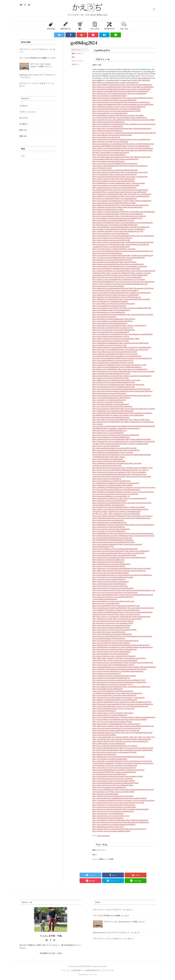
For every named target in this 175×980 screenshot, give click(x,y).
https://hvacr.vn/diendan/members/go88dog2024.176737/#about (115, 746)
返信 (73, 57)
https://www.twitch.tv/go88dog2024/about (107, 89)
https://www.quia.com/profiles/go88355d (107, 244)
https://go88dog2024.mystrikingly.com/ (106, 498)
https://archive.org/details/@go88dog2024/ (131, 106)
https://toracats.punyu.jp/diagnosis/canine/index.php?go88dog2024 (116, 435)
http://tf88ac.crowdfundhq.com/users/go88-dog (137, 422)
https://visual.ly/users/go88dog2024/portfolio (135, 299)
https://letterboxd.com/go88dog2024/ (105, 299)
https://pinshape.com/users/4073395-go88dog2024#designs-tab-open (124, 284)
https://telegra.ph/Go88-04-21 (103, 295)
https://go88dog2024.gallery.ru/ (131, 367)
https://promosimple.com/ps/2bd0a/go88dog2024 (110, 371)
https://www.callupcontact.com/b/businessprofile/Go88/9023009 (115, 352)
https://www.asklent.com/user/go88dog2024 (108, 687)
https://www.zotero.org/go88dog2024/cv (135, 196)
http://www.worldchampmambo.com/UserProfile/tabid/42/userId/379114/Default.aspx (122, 575)
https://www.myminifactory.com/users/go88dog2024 (110, 233)
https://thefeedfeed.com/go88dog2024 (106, 343)
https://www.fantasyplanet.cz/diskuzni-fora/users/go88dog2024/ (114, 187)
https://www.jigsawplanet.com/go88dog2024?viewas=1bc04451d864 (116, 268)
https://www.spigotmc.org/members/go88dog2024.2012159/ (113, 220)
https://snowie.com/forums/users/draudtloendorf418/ (111, 573)
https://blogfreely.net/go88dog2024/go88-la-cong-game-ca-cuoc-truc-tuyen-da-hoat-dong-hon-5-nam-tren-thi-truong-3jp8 (123, 727)
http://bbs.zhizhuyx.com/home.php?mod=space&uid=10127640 (114, 752)
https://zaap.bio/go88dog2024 (103, 708)
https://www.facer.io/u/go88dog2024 (126, 295)
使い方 (22, 118)
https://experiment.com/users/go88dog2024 (107, 325)
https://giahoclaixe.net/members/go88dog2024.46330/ (111, 627)
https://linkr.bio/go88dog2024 (141, 201)
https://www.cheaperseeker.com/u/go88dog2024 (109, 787)
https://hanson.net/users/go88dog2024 (106, 450)
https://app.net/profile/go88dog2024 (117, 247)
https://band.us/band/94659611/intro (137, 102)
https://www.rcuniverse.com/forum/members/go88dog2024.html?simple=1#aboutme (121, 389)
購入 (80, 26)
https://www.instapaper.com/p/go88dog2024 (108, 102)
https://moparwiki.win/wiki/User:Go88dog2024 (108, 161)
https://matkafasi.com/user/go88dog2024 (107, 673)
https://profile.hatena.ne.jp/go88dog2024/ (135, 91)
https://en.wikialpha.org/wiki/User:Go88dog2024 (109, 820)
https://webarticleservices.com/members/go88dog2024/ (111, 564)
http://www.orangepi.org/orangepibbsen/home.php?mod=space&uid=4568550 (120, 719)
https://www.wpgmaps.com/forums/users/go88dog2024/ (112, 236)
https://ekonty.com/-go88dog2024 (137, 551)
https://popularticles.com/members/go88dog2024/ (110, 608)
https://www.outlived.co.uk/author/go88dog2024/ (110, 516)
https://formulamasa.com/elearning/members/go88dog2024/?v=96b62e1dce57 (120, 682)
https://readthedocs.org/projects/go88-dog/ (140, 124)
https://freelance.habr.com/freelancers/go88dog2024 (110, 139)
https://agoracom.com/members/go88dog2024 (109, 551)
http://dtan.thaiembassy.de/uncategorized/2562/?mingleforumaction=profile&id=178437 (123, 468)
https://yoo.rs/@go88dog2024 (126, 198)
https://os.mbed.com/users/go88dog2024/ (107, 257)
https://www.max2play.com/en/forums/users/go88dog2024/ (113, 588)
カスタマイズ (109, 26)
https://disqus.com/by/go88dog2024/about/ (138, 98)
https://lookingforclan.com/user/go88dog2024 (108, 507)
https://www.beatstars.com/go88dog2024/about (112, 152)
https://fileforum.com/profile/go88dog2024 (125, 490)
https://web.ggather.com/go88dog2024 (137, 687)
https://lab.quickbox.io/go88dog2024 (135, 177)
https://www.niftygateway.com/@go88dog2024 (109, 227)
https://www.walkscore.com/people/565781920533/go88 (112, 135)
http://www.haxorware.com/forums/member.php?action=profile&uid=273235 (119, 680)
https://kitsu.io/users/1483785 (129, 450)
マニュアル (95, 26)
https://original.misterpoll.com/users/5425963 (108, 347)
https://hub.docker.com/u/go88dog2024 (130, 264)
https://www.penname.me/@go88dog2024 (107, 503)
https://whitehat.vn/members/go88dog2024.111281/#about (113, 796)
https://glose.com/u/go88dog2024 (135, 93)
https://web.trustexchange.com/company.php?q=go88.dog (112, 778)
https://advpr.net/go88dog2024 (103, 595)
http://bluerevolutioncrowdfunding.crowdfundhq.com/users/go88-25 (116, 483)
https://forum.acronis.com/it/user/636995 (106, 150)
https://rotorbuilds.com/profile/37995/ (132, 553)
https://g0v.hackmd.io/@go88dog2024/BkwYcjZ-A (110, 430)
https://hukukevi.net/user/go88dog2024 (142, 667)
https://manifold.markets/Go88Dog (104, 735)
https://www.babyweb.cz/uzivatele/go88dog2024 (109, 522)
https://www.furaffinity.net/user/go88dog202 (140, 212)
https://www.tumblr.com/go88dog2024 (140, 87)
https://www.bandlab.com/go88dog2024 (107, 266)
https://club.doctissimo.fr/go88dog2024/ (106, 422)
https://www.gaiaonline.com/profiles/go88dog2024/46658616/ (114, 824)
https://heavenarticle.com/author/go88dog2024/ (136, 750)
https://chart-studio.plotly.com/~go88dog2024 (135, 194)
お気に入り (75, 64)
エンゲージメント (77, 61)
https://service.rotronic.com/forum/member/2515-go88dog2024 (114, 807)
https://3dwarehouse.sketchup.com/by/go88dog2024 (111, 404)
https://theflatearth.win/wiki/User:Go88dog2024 (109, 525)
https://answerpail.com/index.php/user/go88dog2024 (111, 463)
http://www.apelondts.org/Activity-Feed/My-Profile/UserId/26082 (129, 739)
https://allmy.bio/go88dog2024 (138, 822)
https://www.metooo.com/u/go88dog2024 (133, 369)
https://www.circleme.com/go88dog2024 (106, 172)
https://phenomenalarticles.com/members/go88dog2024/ (112, 634)
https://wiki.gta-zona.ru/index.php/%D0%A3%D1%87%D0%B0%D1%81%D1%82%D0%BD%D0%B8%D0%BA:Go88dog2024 (124, 426)
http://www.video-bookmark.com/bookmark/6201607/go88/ (117, 464)
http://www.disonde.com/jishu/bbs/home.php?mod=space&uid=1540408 (118, 776)
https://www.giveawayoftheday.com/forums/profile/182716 (113, 360)
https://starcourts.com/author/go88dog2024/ (138, 704)
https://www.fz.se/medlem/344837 (123, 792)
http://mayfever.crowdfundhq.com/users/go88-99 (109, 271)
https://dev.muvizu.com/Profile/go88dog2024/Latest (130, 706)
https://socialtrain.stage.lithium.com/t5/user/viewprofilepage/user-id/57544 (118, 231)
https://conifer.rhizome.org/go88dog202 (129, 214)
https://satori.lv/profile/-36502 (139, 419)
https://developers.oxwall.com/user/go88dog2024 (109, 500)
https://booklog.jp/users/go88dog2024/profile (108, 229)
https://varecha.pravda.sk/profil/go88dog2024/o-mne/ (134, 251)
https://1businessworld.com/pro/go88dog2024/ (109, 441)
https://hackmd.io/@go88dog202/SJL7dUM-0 (108, 209)
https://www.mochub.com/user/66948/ (141, 371)
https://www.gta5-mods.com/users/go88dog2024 (109, 120)
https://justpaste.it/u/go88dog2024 (137, 227)
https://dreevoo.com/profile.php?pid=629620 (108, 509)
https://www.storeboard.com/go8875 (140, 314)
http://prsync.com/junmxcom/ (125, 708)
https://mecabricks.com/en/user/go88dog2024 (108, 562)
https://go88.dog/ (144, 78)
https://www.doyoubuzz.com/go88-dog (124, 494)
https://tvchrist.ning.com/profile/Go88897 (141, 120)
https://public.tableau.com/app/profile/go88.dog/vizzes (112, 115)
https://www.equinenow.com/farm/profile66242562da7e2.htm (114, 387)
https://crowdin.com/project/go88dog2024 (138, 148)
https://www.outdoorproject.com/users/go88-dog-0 (110, 586)
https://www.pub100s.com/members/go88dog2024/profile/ (113, 577)
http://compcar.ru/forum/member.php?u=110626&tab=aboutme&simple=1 (118, 671)
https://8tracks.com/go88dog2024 (134, 325)
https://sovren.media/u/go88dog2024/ (106, 544)
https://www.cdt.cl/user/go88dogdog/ (105, 794)
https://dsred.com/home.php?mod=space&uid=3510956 (134, 748)
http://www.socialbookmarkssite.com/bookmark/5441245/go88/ (115, 448)
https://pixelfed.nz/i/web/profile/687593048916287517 (111, 678)
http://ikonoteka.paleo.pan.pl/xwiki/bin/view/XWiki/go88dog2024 (115, 225)
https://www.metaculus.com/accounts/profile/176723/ (111, 816)
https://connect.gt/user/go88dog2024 (105, 553)
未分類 (22, 124)
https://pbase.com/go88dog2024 (104, 198)
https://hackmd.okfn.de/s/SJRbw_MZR (106, 741)
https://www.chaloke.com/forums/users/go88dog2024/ (111, 529)
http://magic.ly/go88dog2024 (135, 229)
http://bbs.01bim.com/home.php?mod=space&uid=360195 (113, 623)
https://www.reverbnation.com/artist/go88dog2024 (110, 113)
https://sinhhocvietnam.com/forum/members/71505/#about (113, 713)
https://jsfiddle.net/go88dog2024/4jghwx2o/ (108, 131)
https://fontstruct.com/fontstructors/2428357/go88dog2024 (127, 275)
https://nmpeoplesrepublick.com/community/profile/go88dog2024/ (116, 641)
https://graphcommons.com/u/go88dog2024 (108, 433)
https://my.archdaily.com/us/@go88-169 (106, 137)
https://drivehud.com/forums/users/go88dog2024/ (120, 660)
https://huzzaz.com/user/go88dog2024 (106, 446)
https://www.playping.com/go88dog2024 (107, 557)
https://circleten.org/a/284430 (135, 507)
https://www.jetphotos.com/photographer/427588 (110, 822)
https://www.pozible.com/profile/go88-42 (107, 479)
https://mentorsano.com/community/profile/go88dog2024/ (113, 568)
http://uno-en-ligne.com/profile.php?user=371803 (127, 803)
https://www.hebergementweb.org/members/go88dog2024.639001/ (116, 783)
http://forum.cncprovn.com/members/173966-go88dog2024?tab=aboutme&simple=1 (122, 616)
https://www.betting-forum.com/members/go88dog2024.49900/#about (119, 473)
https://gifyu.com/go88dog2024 (143, 236)
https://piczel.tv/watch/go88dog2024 (136, 809)
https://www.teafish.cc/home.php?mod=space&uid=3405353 (113, 621)
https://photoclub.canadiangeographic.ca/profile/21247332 (113, 328)
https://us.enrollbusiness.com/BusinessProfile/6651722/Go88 (113, 363)
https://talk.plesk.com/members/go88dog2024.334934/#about (114, 319)
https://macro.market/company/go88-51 (125, 290)
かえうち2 (51, 26)
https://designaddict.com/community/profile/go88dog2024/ (113, 411)
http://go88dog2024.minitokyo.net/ (105, 190)
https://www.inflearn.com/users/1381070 (134, 349)
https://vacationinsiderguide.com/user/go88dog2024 (110, 667)
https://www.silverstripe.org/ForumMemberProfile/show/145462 (114, 203)
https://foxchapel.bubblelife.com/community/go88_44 (111, 496)
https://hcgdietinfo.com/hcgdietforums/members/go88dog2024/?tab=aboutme (119, 669)
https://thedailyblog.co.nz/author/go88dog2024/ (109, 183)
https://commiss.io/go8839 (136, 183)
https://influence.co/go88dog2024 (104, 264)
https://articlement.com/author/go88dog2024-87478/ (133, 702)
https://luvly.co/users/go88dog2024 (133, 557)
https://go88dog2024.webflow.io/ (104, 106)
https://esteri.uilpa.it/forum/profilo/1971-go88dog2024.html (113, 785)
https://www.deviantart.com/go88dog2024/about (109, 96)
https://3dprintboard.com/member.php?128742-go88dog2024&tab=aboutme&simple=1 (123, 647)
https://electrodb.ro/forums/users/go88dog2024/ (109, 632)
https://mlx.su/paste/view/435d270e (105, 590)
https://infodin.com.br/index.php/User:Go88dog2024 (110, 581)
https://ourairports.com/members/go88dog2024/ (109, 400)
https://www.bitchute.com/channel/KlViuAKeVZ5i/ (109, 155)
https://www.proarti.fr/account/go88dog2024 (108, 813)
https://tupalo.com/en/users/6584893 (105, 279)
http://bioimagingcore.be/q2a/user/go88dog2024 (109, 774)
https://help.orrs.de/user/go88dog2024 (106, 166)
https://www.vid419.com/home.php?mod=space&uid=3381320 (114, 767)
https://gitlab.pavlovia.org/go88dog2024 (124, 159)
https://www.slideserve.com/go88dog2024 (138, 334)
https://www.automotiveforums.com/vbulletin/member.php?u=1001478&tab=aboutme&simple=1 (113, 598)
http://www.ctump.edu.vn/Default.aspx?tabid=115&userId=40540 (115, 649)
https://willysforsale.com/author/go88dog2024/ (109, 527)
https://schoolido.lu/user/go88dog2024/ (138, 347)
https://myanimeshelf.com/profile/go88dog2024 (109, 293)
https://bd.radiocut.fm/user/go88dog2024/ (107, 704)
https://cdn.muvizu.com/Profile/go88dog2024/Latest (134, 732)
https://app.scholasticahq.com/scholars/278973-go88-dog (112, 238)
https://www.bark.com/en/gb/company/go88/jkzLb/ (110, 141)
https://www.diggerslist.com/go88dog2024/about (109, 306)
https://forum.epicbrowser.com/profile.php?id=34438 (111, 341)
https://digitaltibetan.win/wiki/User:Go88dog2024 (109, 533)
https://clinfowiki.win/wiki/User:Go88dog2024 (108, 520)
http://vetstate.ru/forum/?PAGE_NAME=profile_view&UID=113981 (117, 725)
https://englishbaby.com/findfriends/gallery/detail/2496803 (112, 485)
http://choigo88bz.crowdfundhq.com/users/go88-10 (122, 428)
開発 (21, 136)
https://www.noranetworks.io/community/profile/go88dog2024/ (114, 695)
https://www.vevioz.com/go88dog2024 (106, 603)
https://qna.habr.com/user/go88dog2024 (106, 384)
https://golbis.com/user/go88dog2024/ (140, 533)
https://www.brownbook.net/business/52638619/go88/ (111, 240)
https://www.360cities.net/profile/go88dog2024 (133, 205)
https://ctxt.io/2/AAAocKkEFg (102, 706)
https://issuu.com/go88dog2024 (125, 100)
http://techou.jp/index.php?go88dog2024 (117, 273)
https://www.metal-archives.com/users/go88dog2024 (114, 250)
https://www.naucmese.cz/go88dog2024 (106, 409)
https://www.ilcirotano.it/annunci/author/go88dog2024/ (112, 651)
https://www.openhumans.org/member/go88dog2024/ (111, 437)
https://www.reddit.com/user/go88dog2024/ (137, 85)
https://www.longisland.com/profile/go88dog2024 (110, 314)
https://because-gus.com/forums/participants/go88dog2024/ (113, 811)
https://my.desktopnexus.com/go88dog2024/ (108, 334)
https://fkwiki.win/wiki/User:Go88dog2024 (140, 525)
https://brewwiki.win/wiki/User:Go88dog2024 (108, 818)
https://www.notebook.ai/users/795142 (134, 172)
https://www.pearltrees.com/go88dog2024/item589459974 (112, 321)
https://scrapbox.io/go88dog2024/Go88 (137, 308)
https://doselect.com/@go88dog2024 (105, 612)
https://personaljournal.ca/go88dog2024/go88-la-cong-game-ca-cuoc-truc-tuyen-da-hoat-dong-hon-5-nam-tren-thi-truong (124, 591)
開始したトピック (77, 53)
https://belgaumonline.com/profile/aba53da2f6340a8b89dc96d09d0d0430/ (118, 757)
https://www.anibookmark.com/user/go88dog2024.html (112, 625)
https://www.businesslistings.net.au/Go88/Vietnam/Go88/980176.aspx (116, 606)
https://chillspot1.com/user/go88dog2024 (125, 610)
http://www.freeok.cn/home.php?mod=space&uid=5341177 (113, 684)
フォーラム (124, 26)
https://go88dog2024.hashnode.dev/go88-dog (137, 242)
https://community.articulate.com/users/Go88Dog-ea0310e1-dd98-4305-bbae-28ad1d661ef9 (124, 133)
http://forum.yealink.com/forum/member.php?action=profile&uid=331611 (118, 218)
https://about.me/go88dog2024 (103, 109)
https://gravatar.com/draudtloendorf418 (106, 91)
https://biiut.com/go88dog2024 (103, 748)
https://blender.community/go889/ (133, 384)
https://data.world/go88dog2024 (133, 257)
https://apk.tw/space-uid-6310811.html (123, 174)
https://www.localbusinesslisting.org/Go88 (107, 770)
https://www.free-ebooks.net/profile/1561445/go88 (113, 453)
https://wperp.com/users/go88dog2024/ (106, 367)
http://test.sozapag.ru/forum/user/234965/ (137, 476)
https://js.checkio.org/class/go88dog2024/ (137, 358)
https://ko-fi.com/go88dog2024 (103, 100)
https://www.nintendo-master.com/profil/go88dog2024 (111, 310)
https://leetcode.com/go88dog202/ (131, 207)
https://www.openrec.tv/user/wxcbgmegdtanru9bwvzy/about (113, 665)
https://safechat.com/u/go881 (103, 619)
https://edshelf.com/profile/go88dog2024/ (107, 452)
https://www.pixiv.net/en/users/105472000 (107, 277)
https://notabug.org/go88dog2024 (104, 365)
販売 (21, 130)
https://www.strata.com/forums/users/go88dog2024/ (110, 419)
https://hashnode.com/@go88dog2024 (137, 146)
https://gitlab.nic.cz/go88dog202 (104, 214)
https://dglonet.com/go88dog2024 (104, 754)
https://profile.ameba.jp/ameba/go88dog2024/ (109, 122)
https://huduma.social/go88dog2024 (123, 772)
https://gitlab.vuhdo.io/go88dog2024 (129, 693)
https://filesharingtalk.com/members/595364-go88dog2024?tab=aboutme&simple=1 (121, 645)
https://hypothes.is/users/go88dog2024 (106, 262)
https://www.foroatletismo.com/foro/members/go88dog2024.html (115, 549)
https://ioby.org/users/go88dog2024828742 (107, 358)
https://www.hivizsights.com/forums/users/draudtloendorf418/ (114, 181)
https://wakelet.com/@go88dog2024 (105, 104)
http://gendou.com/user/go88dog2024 (133, 498)
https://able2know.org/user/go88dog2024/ (134, 343)
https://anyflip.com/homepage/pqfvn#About (108, 148)
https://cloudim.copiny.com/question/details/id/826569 (111, 831)
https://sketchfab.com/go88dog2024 (138, 293)
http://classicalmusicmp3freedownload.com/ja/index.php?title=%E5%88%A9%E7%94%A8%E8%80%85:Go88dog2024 (113, 539)
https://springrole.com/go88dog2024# (124, 765)
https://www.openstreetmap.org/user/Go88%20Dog (136, 104)
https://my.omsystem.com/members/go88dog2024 (110, 759)
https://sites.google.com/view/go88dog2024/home (110, 323)
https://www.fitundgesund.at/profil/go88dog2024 (109, 584)
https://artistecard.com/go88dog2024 (140, 255)
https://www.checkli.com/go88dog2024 (138, 376)
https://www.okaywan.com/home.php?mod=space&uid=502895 (114, 630)
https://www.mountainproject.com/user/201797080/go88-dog (114, 330)
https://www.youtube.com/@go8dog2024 (137, 89)
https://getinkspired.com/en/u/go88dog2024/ (125, 514)
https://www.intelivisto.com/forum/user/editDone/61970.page (113, 601)
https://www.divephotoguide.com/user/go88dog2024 (111, 332)
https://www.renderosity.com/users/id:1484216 (108, 286)
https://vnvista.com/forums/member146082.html (109, 461)
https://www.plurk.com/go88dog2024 (128, 109)
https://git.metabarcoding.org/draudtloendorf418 (109, 157)
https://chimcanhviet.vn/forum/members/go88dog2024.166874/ (114, 676)
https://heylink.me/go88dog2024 (140, 128)
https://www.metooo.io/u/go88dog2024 (106, 349)
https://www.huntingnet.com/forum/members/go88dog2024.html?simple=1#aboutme (122, 395)
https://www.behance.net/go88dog (104, 317)
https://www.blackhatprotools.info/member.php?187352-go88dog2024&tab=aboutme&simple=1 (122, 637)
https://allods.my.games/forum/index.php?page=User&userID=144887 (116, 338)
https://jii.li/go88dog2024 (101, 174)
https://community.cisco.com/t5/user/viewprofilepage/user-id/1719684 (116, 111)
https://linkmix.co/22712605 (131, 380)
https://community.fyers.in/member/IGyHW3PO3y (109, 579)
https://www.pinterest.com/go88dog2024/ (107, 85)
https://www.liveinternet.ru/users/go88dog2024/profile (111, 417)
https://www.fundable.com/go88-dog (134, 266)
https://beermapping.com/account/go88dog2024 (109, 393)
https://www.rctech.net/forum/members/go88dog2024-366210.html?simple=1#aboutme (122, 391)
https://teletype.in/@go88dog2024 (104, 205)
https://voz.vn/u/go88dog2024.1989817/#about (109, 789)
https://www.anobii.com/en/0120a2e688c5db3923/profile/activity (115, 163)
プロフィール (76, 50)
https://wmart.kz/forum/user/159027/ (142, 535)
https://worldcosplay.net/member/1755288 (131, 365)
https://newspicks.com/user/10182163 (105, 207)
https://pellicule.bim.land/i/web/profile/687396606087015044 (114, 382)
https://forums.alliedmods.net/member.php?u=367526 (111, 336)
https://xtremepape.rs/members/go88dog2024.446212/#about (114, 805)
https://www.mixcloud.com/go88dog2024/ (107, 98)
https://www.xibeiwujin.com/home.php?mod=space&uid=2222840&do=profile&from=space (122, 762)
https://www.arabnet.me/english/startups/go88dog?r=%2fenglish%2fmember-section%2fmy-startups (122, 456)
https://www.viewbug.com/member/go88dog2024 (110, 255)
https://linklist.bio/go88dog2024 (137, 820)
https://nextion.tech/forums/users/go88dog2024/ (109, 439)
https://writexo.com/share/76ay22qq (128, 614)
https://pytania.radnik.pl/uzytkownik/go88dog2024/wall (134, 595)
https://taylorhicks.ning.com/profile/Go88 (139, 662)
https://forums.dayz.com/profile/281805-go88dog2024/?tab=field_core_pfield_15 (120, 470)
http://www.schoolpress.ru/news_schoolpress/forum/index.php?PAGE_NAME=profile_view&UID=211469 (114, 657)
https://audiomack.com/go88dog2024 (106, 194)
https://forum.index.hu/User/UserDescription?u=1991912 (111, 201)
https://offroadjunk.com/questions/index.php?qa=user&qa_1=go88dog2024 (118, 697)
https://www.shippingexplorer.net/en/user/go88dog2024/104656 (114, 555)
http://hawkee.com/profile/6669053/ (105, 369)
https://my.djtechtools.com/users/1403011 (128, 619)
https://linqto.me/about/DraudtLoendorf (109, 444)
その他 (22, 106)
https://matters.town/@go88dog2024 (142, 717)
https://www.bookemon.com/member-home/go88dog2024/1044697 (116, 185)
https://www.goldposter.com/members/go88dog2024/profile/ (114, 542)
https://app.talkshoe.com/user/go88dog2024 (126, 356)
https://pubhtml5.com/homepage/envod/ (107, 196)
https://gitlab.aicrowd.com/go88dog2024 (107, 380)
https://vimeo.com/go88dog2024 (127, 82)
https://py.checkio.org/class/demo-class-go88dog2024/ (125, 415)
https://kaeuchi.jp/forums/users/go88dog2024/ (108, 662)
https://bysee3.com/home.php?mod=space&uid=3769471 (112, 472)
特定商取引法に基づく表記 (51, 953)
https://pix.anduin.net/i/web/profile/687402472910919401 (112, 406)
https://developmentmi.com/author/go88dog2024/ (110, 715)
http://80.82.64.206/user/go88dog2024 (106, 750)
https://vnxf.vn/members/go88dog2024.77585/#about (111, 717)
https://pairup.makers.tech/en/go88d (138, 439)
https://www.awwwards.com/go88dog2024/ (108, 126)
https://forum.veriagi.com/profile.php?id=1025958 (138, 409)
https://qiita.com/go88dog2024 (139, 139)
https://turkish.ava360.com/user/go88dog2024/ (109, 829)
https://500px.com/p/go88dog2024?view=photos (109, 87)
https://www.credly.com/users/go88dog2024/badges (110, 128)
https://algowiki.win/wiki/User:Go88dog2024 (108, 809)
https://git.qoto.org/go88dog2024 (104, 222)
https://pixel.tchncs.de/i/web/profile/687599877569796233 (112, 260)
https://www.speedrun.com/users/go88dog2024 (109, 312)
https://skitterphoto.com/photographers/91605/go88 (110, 288)
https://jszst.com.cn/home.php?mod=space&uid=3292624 (112, 722)
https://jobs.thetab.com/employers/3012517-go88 (109, 345)
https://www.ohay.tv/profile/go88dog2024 (107, 177)
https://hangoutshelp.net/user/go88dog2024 (107, 689)
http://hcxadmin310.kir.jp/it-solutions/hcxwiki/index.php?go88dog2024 (120, 475)
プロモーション (26, 112)
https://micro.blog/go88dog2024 (104, 216)
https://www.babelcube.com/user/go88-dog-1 (108, 376)
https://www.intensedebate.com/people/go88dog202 (135, 222)
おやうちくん (66, 26)
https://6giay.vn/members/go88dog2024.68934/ (109, 566)
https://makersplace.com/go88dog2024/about (108, 761)
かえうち (87, 966)
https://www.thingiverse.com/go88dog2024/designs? (110, 301)
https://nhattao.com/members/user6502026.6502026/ (111, 378)
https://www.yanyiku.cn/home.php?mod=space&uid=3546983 (114, 781)
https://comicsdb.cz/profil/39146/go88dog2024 (109, 531)
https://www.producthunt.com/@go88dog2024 (109, 124)
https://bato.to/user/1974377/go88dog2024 (107, 93)
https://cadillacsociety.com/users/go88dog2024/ (109, 743)
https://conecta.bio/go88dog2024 (104, 711)
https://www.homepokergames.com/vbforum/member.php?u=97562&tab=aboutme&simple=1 (113, 692)
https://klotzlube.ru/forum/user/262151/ (132, 571)
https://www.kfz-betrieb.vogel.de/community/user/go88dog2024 (125, 192)
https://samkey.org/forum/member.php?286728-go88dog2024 (114, 179)
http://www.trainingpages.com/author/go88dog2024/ (111, 535)
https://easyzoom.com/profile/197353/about (108, 402)
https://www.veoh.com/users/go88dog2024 (107, 253)
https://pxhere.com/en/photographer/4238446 (108, 212)
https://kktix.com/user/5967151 (136, 829)
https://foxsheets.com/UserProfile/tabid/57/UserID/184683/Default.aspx (116, 297)
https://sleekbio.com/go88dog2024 (104, 700)
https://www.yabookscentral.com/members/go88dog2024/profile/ (115, 170)
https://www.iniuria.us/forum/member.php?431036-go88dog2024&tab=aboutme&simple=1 (122, 504)
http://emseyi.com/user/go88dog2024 (105, 636)
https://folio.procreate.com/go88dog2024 (107, 242)
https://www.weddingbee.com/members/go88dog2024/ (112, 481)
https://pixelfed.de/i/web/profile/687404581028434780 (111, 413)
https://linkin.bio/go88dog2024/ (103, 702)
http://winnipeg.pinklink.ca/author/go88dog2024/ (130, 117)
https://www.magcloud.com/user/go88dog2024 (109, 144)
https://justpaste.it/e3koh (128, 262)
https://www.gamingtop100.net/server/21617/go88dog (111, 643)
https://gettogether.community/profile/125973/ (108, 827)
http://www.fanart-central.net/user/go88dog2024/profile (131, 518)
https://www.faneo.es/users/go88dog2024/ (134, 741)
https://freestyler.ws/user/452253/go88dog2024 (108, 560)
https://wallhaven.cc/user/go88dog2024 (106, 354)
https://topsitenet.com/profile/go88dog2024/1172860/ (111, 374)
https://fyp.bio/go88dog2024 (127, 700)
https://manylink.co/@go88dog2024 (136, 444)
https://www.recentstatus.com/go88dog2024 (108, 459)
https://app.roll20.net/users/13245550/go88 (107, 249)
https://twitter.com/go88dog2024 (104, 82)
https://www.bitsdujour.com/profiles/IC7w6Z (108, 308)
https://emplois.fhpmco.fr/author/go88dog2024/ (109, 730)
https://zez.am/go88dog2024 (132, 277)
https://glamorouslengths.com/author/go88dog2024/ (111, 654)
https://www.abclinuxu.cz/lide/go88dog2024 (108, 724)
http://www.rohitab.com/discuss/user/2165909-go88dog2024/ (114, 303)
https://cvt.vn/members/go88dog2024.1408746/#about (111, 398)
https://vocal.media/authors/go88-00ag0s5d (131, 216)
